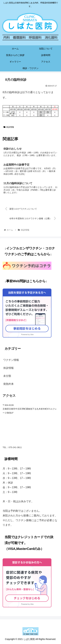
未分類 (7, 376)
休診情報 (9, 127)
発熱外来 (8, 384)
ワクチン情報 (11, 360)
